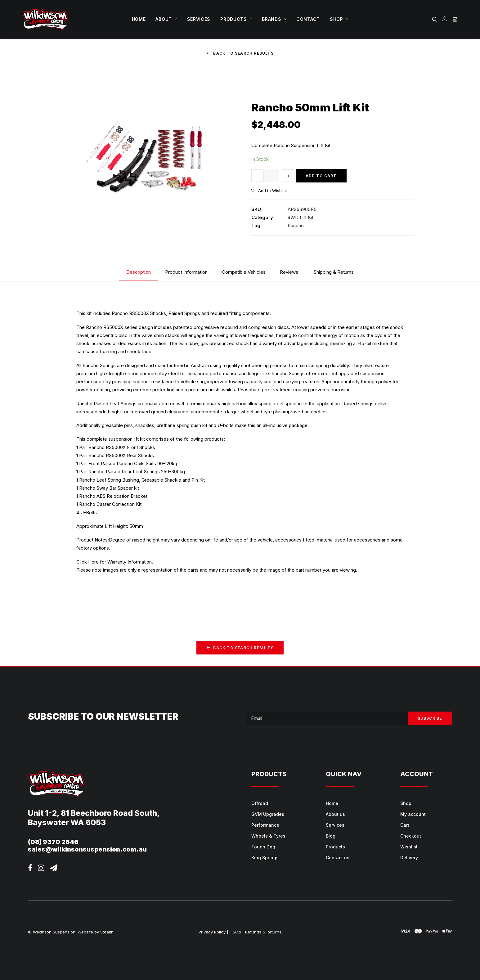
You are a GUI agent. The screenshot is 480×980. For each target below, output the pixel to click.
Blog (331, 836)
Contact (308, 19)
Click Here (87, 562)
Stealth (107, 932)
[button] (436, 19)
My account (413, 814)
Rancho (296, 225)
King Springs (265, 858)
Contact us (338, 858)
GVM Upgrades (268, 814)
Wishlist (409, 847)
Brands (274, 19)
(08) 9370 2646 (53, 842)
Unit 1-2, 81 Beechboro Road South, (94, 813)
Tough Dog (263, 847)
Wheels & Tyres (268, 836)
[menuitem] (139, 19)
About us (335, 814)
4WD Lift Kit (301, 217)
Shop (339, 19)
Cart (405, 825)
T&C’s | (237, 932)
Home (139, 19)
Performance (265, 825)
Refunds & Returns (263, 932)
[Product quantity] (271, 176)
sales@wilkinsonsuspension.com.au (87, 849)
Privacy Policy (212, 932)
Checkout (411, 836)
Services (199, 19)
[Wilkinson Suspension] (45, 19)
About (166, 19)
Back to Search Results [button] (240, 53)
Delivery (409, 858)
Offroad (260, 803)
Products (236, 19)
